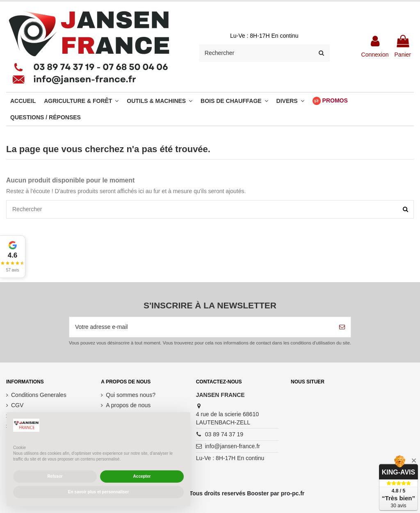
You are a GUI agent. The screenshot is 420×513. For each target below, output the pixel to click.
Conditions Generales (39, 395)
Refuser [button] (55, 476)
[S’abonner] (342, 327)
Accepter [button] (142, 476)
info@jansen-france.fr (233, 446)
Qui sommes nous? (131, 395)
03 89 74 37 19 (224, 434)
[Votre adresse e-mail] (201, 327)
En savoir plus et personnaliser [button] (98, 492)
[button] (13, 257)
